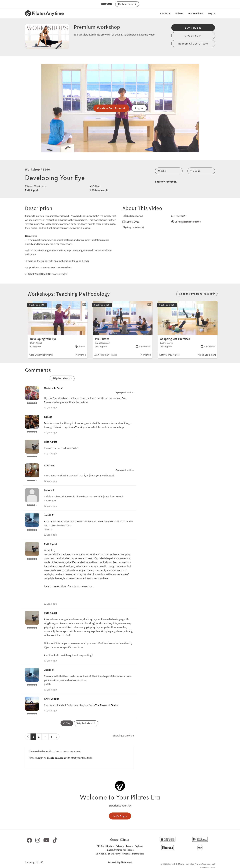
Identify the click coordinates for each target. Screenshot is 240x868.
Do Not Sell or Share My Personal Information (120, 854)
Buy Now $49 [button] (193, 28)
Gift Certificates (105, 846)
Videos (179, 13)
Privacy (120, 846)
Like (162, 171)
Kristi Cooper (51, 699)
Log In (211, 13)
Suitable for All (135, 216)
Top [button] (67, 723)
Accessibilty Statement (120, 862)
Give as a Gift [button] (193, 36)
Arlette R (49, 465)
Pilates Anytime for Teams (120, 850)
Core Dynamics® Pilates (188, 222)
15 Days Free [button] (127, 4)
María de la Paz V (53, 388)
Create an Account (57, 758)
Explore (139, 846)
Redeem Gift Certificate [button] (193, 44)
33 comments (101, 190)
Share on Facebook (166, 182)
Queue (195, 171)
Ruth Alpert (31, 190)
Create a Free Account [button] (111, 108)
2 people (120, 392)
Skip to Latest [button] (62, 378)
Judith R (49, 515)
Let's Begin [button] (120, 816)
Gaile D (48, 417)
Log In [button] (139, 108)
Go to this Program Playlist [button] (197, 294)
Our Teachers (195, 13)
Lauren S (49, 490)
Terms (129, 846)
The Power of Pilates (107, 705)
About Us (165, 13)
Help (114, 840)
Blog (125, 840)
